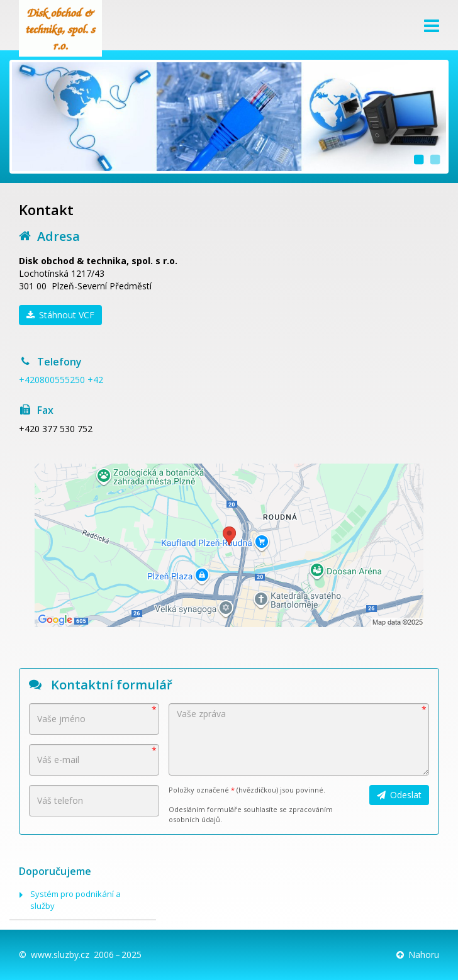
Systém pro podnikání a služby (75, 900)
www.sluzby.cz (60, 955)
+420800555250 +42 (61, 380)
